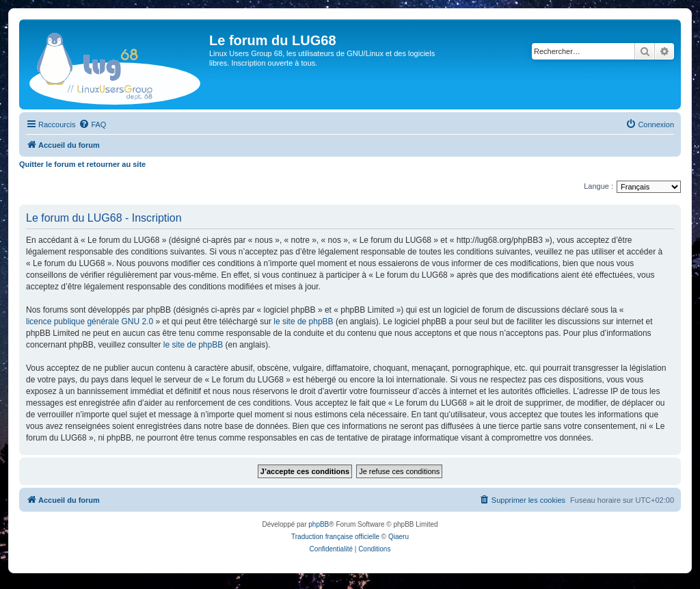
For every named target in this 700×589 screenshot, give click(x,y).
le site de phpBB (303, 322)
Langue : (598, 186)
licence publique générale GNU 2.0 (90, 322)
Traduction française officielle (335, 537)
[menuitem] (92, 125)
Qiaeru (399, 537)
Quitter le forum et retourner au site (82, 164)
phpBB (319, 524)
